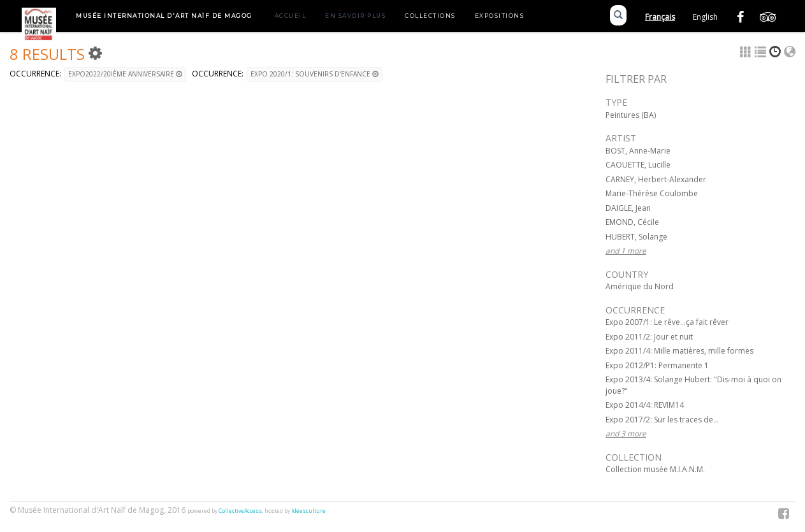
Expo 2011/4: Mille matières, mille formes (679, 351)
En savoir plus (355, 16)
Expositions (500, 16)
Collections (430, 16)
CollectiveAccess (240, 511)
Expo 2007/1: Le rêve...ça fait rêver (667, 322)
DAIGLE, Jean (628, 208)
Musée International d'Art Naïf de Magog (164, 16)
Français (660, 17)
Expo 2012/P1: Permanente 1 (657, 365)
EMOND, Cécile (632, 222)
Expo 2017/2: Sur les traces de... (662, 420)
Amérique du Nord (640, 286)
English (705, 17)
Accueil (291, 16)
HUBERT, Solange (636, 237)
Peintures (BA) (631, 115)
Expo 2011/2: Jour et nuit (649, 337)
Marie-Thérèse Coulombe (652, 193)
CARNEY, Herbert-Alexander (656, 179)
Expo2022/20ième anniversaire (125, 74)
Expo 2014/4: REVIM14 (645, 405)
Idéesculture (308, 511)
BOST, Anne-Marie (638, 151)
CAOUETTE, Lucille (638, 165)
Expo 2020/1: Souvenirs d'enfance (315, 74)
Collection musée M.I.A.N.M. (655, 469)
